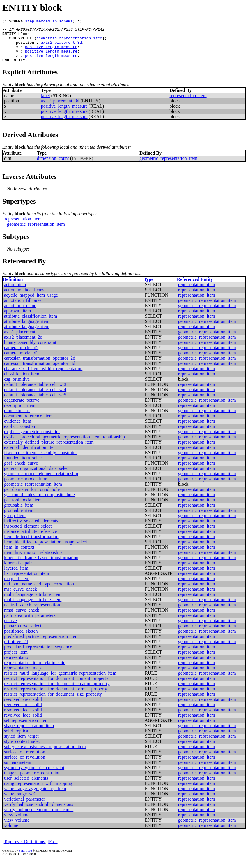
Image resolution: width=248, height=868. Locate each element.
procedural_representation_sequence (38, 655)
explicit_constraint (21, 434)
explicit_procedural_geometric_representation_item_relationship (64, 445)
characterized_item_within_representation (43, 376)
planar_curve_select (23, 634)
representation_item (188, 103)
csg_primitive (17, 387)
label (46, 103)
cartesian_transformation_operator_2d (40, 366)
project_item (16, 660)
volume (11, 833)
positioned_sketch (21, 639)
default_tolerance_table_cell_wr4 (35, 397)
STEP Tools (25, 859)
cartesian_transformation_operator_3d (40, 371)
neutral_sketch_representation (32, 613)
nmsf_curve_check (22, 618)
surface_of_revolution (25, 760)
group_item (15, 523)
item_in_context (19, 555)
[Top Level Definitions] (24, 849)
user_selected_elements (26, 786)
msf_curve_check (21, 597)
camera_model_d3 (21, 361)
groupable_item (19, 513)
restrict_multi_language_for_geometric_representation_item (60, 681)
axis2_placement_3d (61, 47)
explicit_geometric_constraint (32, 439)
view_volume (17, 823)
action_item (15, 292)
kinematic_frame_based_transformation (41, 565)
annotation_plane (20, 313)
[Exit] (53, 849)
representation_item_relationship (35, 670)
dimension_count (53, 166)
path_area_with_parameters (30, 623)
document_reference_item (28, 424)
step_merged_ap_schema (49, 22)
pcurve (10, 628)
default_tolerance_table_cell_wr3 (35, 392)
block (24, 36)
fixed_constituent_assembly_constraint (40, 460)
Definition (13, 287)
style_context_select (23, 749)
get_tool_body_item (23, 508)
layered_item (16, 576)
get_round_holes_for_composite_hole (39, 502)
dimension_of (17, 418)
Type (148, 287)
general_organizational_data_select (37, 476)
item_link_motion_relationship (33, 560)
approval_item (17, 319)
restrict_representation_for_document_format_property (56, 697)
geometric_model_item (26, 487)
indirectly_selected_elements (31, 529)
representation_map (22, 676)
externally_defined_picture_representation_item (49, 450)
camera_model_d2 (21, 355)
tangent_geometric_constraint (32, 781)
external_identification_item (30, 455)
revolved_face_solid (23, 718)
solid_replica (16, 739)
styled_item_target (21, 744)
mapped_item (17, 586)
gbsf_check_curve (21, 471)
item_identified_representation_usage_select (46, 550)
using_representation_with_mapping (38, 791)
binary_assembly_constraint (30, 350)
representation (17, 665)
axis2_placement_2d (23, 345)
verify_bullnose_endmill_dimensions (39, 817)
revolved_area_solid (23, 707)
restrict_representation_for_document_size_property (53, 702)
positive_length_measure (51, 52)
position (25, 47)
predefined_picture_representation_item (41, 644)
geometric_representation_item (69, 41)
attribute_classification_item (31, 324)
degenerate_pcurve (22, 408)
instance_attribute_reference (30, 539)
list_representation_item (27, 581)
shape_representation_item (29, 733)
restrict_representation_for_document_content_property (56, 686)
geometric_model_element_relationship (41, 481)
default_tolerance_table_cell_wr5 (35, 403)
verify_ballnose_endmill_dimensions (39, 812)
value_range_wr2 (20, 802)
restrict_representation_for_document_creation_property (57, 691)
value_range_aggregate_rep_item (35, 796)
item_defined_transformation (31, 544)
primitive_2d (16, 649)
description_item (20, 413)
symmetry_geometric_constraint (34, 775)
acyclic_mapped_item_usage (31, 303)
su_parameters (17, 770)
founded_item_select (23, 466)
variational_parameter (24, 807)
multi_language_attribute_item (33, 602)
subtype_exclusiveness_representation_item (45, 754)
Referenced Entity (195, 287)
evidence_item (18, 429)
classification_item (22, 382)
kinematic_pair (18, 571)
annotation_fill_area (23, 308)
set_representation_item (26, 728)
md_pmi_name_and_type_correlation (39, 592)
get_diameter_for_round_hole (32, 497)
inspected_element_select (28, 534)
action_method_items (24, 298)
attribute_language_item (27, 329)
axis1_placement (20, 340)
